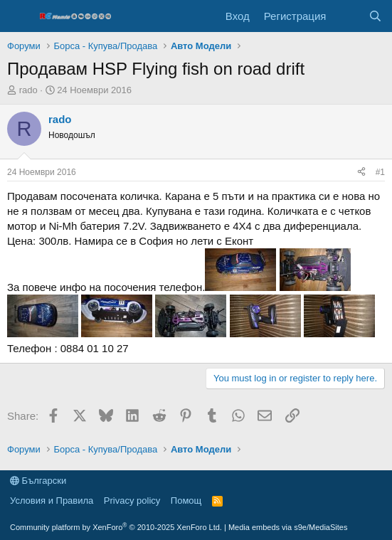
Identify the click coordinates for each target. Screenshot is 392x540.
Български (38, 481)
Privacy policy (132, 501)
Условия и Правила (52, 501)
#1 (380, 172)
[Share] (361, 173)
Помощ (186, 501)
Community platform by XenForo (116, 527)
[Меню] (20, 16)
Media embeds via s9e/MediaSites (288, 527)
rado (28, 90)
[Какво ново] (347, 16)
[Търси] (375, 16)
